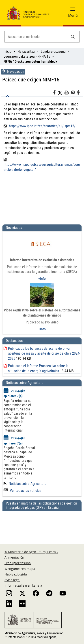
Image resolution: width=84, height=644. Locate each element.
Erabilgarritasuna (18, 563)
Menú (73, 15)
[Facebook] (55, 93)
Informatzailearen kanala (23, 585)
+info (42, 279)
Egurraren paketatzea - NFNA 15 (27, 56)
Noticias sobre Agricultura (28, 484)
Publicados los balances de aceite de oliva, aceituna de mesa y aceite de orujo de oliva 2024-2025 (44, 353)
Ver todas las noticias (22, 491)
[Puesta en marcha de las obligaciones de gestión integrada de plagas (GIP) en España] (42, 523)
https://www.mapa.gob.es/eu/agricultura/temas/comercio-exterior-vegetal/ (42, 167)
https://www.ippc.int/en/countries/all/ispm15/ (42, 126)
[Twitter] (61, 93)
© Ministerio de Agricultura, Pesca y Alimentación (31, 555)
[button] (73, 10)
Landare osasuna (53, 51)
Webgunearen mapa (20, 569)
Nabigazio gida (16, 574)
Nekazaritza (26, 51)
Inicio (8, 51)
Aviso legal (12, 580)
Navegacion (13, 71)
